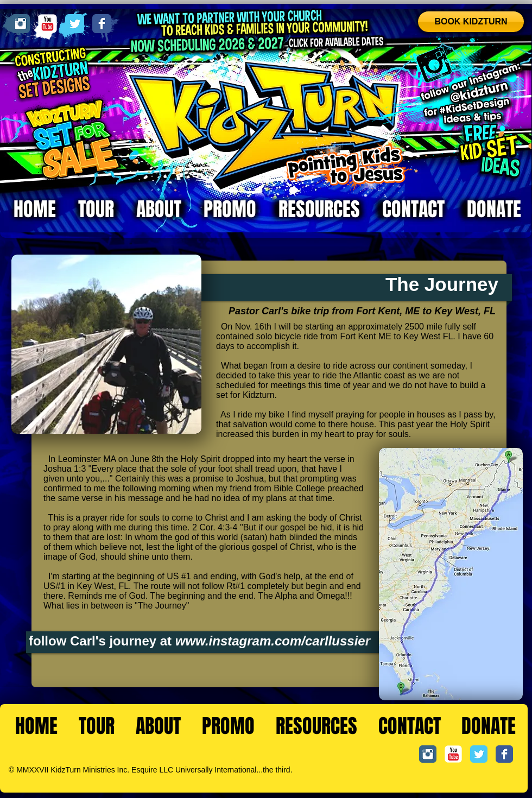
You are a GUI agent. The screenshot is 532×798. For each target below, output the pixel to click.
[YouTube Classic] (47, 24)
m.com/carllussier (315, 641)
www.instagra (217, 641)
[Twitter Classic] (75, 24)
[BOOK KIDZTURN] (471, 22)
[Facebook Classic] (102, 24)
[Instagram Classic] (20, 24)
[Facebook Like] (494, 777)
